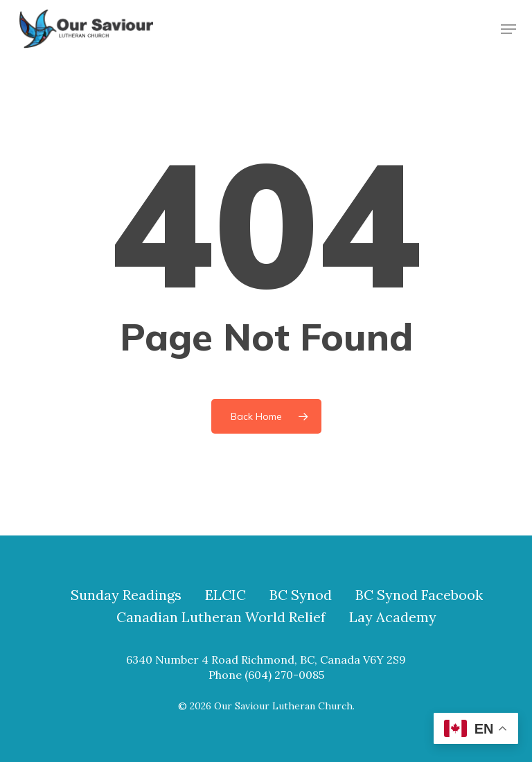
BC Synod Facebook (419, 595)
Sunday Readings (126, 595)
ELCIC (225, 595)
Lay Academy (393, 617)
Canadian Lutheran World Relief (221, 617)
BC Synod (301, 595)
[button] (508, 29)
